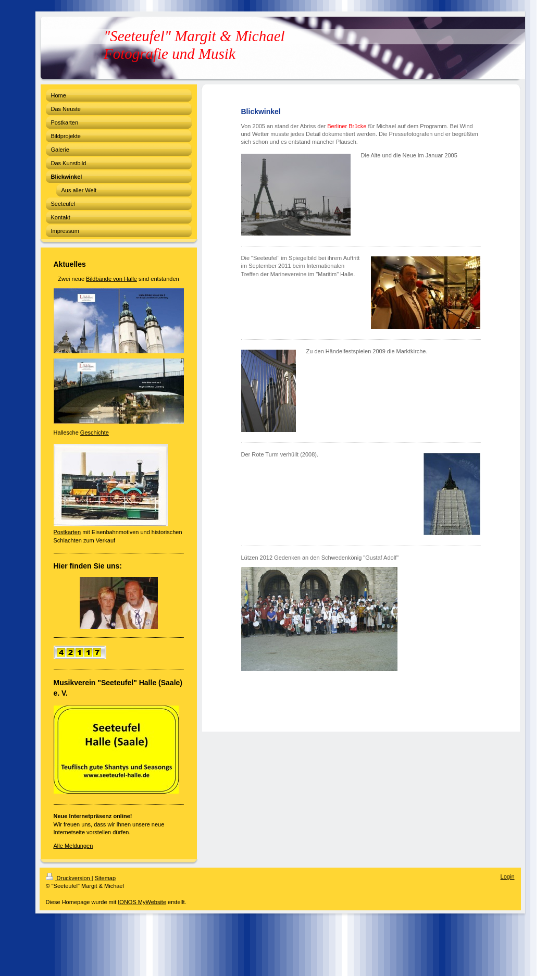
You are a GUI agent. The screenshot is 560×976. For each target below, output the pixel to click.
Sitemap (105, 878)
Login (508, 876)
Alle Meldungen (73, 846)
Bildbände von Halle (111, 279)
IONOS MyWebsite (142, 902)
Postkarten (67, 532)
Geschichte (95, 433)
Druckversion (69, 878)
